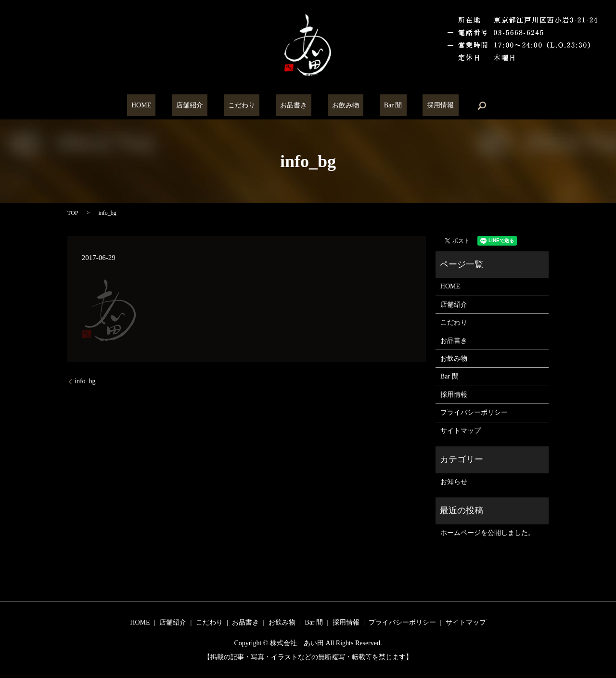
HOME (168, 106)
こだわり (250, 106)
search (451, 105)
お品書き (294, 106)
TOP (73, 213)
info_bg (85, 381)
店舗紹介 (207, 106)
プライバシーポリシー (474, 412)
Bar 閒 (375, 106)
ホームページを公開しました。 (488, 533)
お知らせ (454, 482)
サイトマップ (461, 431)
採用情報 (414, 106)
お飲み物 (337, 106)
